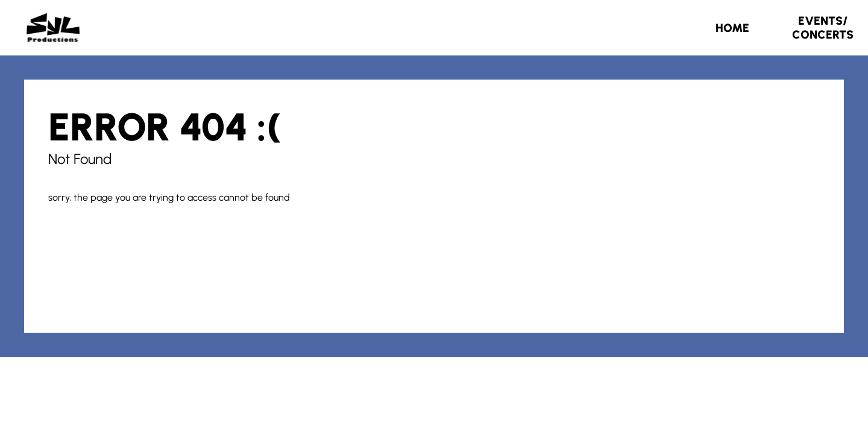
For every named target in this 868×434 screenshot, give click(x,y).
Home (732, 28)
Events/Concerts (823, 28)
